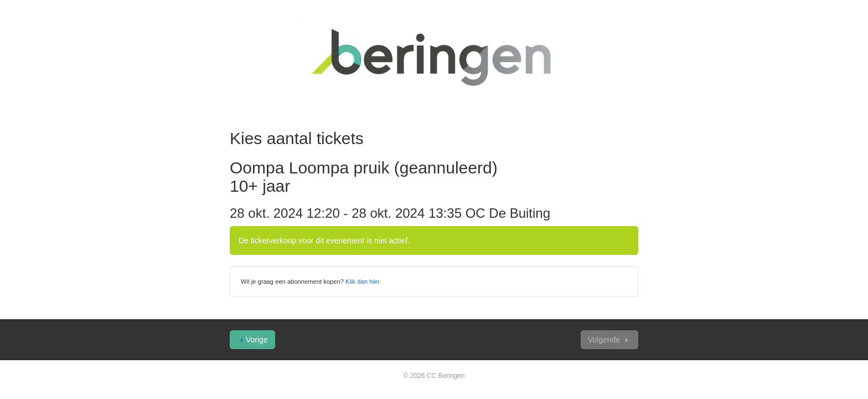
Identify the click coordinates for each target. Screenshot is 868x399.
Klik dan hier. (363, 282)
